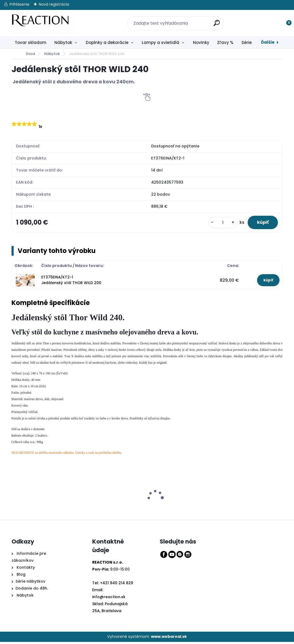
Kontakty (26, 570)
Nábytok (63, 42)
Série (247, 42)
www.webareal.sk (169, 639)
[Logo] (44, 23)
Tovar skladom (31, 42)
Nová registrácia (54, 4)
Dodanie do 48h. (32, 591)
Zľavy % (225, 42)
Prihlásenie (20, 4)
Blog (21, 577)
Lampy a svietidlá (161, 42)
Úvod (30, 54)
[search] (214, 20)
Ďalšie (268, 42)
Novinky (201, 42)
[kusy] (219, 224)
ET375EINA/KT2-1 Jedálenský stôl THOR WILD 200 (71, 282)
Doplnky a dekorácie (107, 42)
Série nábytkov (30, 584)
